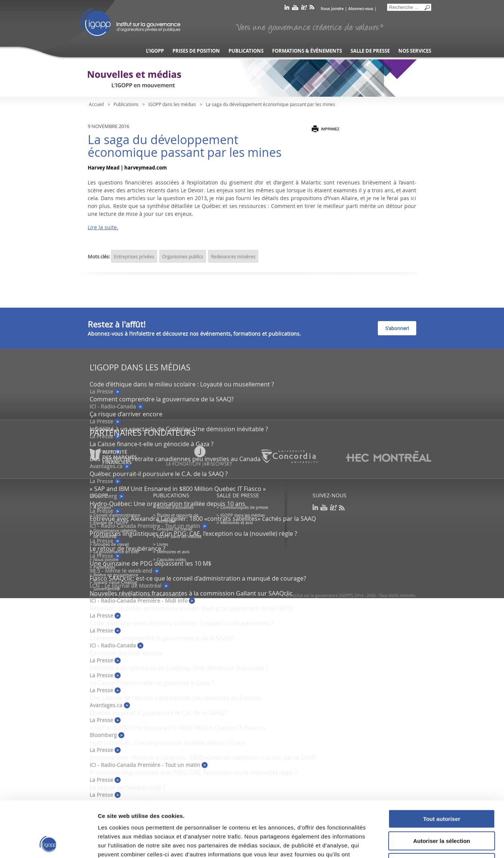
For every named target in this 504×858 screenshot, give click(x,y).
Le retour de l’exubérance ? (127, 548)
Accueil (96, 104)
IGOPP (130, 22)
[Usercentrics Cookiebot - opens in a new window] (48, 843)
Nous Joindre (332, 9)
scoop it (304, 9)
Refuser (442, 810)
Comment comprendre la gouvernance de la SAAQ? (162, 399)
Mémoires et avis (173, 552)
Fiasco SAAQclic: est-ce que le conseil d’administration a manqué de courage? (198, 578)
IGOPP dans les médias (172, 104)
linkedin (287, 9)
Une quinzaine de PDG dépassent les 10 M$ (150, 563)
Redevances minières (233, 257)
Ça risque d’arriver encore (126, 414)
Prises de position (196, 51)
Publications (246, 51)
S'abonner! (397, 328)
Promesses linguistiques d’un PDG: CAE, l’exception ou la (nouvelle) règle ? (193, 534)
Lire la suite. (103, 227)
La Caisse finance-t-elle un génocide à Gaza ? (152, 444)
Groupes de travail (111, 544)
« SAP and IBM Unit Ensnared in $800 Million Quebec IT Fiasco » (178, 489)
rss (312, 9)
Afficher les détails (411, 843)
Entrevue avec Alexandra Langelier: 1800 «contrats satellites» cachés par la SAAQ (203, 519)
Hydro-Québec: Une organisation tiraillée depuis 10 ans (167, 504)
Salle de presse (370, 51)
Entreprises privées (134, 257)
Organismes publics (183, 257)
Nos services (415, 51)
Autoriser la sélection (442, 789)
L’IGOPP (155, 51)
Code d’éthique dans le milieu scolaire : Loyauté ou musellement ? (182, 384)
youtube (295, 9)
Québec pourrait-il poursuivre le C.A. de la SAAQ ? (159, 474)
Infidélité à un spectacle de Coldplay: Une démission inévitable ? (179, 429)
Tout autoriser (442, 767)
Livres (162, 544)
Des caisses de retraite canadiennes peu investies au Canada (175, 698)
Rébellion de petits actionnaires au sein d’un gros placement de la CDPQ (191, 608)
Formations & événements (307, 51)
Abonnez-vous (361, 9)
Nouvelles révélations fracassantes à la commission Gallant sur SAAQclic (191, 593)
